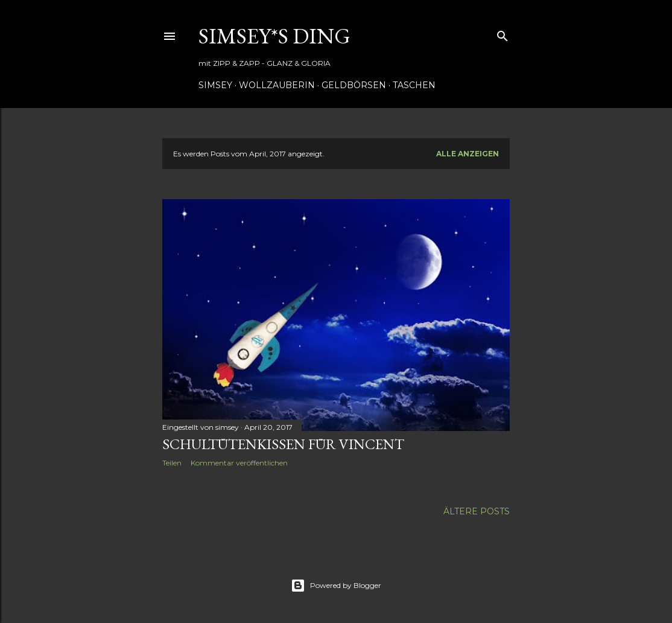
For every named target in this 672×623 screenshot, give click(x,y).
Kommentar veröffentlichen (239, 463)
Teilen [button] (172, 463)
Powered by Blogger (336, 586)
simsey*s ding (274, 36)
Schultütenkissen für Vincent (283, 444)
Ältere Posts (477, 511)
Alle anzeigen (468, 154)
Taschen (414, 85)
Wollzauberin (277, 85)
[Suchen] (502, 34)
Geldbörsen (354, 85)
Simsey (215, 85)
